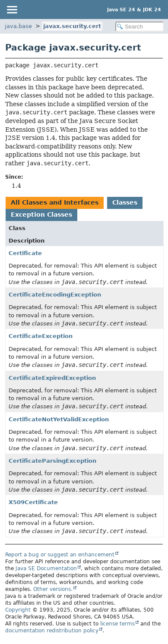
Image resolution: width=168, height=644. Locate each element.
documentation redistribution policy (52, 631)
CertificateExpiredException (52, 378)
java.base (18, 26)
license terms (117, 624)
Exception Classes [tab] (41, 215)
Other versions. (53, 589)
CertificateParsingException (52, 461)
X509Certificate (33, 502)
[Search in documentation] (139, 27)
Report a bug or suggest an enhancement (60, 555)
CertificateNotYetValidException (59, 419)
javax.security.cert (72, 26)
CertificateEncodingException (55, 295)
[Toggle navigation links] (12, 9)
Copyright (18, 610)
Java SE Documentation (46, 568)
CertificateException (41, 336)
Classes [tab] (125, 202)
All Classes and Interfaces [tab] (55, 202)
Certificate (25, 253)
